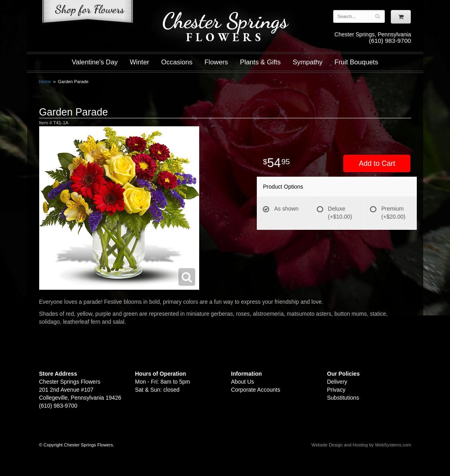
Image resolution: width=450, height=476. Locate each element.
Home (45, 82)
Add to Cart (377, 163)
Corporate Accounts (256, 390)
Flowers (216, 62)
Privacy (336, 390)
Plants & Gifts (260, 62)
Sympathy (308, 62)
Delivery (337, 382)
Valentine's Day (95, 62)
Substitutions (343, 398)
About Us (243, 382)
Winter (139, 62)
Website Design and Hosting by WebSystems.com (361, 445)
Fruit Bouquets (356, 62)
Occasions (177, 62)
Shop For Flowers (88, 13)
